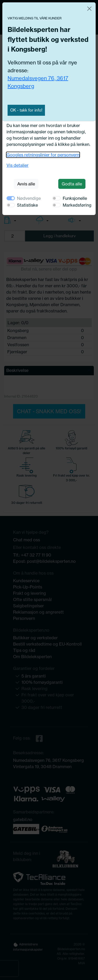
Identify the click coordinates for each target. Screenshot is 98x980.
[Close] (89, 9)
